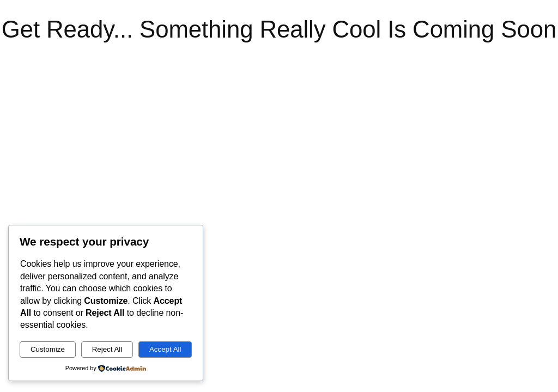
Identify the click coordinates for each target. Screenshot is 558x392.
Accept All (165, 349)
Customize (48, 349)
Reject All (107, 349)
